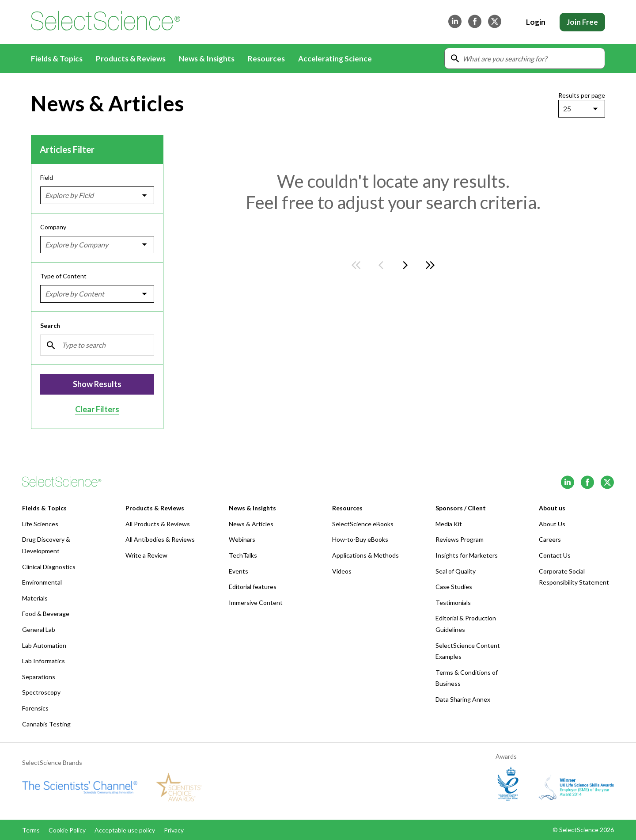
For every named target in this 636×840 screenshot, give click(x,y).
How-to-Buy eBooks (360, 539)
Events (238, 571)
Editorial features (253, 587)
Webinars (242, 539)
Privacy (174, 830)
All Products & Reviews (158, 524)
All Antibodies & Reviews (160, 539)
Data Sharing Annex (463, 699)
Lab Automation (44, 645)
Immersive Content (256, 602)
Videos (342, 571)
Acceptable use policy (125, 830)
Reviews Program (460, 539)
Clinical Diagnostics (49, 567)
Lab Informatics (44, 661)
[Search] (97, 345)
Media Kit (449, 524)
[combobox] (564, 109)
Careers (550, 539)
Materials (35, 598)
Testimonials (453, 602)
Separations (39, 677)
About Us (552, 524)
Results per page (582, 95)
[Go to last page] (430, 265)
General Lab (39, 629)
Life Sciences (40, 524)
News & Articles (251, 524)
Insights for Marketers (467, 555)
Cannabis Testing (46, 724)
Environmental (42, 582)
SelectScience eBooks (363, 524)
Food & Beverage (46, 614)
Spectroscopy (41, 692)
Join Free (582, 22)
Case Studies (454, 587)
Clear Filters (97, 409)
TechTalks (243, 555)
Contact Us (555, 555)
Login (536, 22)
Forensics (35, 708)
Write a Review (146, 555)
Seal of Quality (456, 571)
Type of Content (63, 276)
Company (53, 226)
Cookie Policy (67, 830)
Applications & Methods (365, 555)
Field (47, 177)
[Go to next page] (405, 265)
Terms (31, 830)
